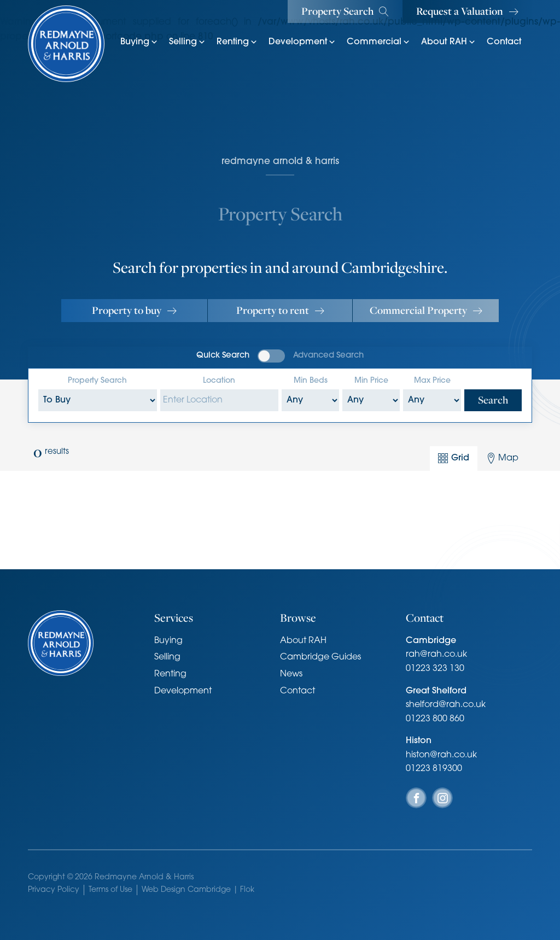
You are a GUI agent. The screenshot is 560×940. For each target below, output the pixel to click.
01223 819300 (434, 769)
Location (219, 381)
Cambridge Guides (320, 657)
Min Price (371, 381)
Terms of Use (110, 890)
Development (302, 42)
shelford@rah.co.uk (446, 705)
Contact (504, 42)
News (291, 674)
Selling (187, 42)
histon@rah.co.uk (441, 755)
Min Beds (311, 381)
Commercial (378, 42)
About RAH (448, 42)
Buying (139, 42)
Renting (237, 42)
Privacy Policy (54, 890)
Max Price (432, 381)
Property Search (97, 381)
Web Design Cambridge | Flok (198, 890)
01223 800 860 (435, 719)
